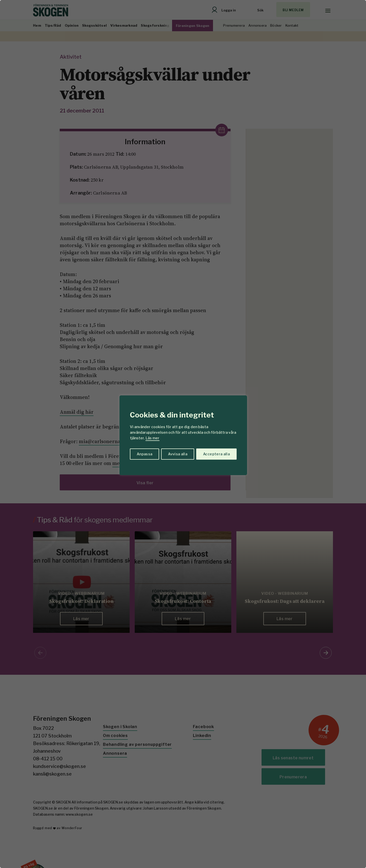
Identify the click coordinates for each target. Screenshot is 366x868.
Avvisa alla (178, 454)
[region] (183, 434)
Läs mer (152, 438)
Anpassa (144, 454)
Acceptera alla (216, 454)
